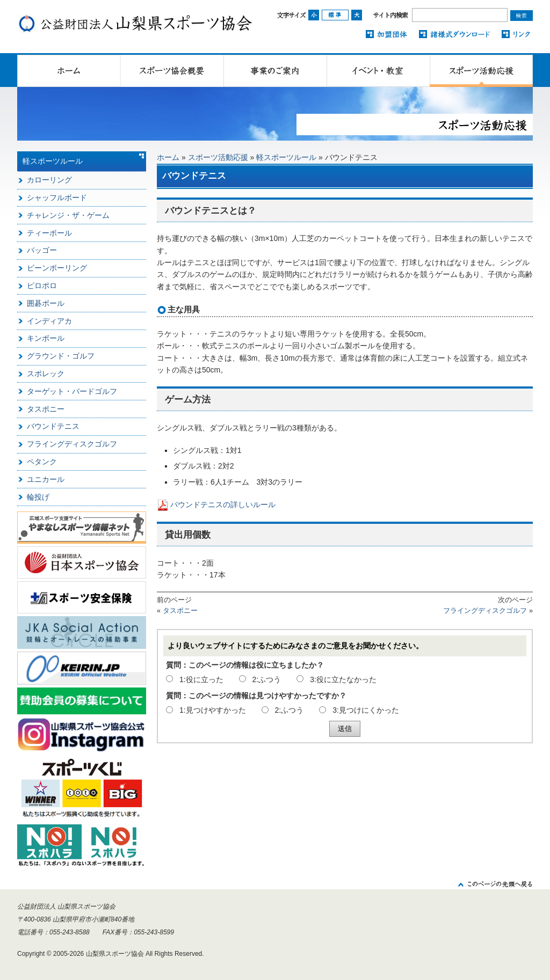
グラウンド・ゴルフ (61, 356)
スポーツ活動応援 (218, 157)
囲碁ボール (46, 303)
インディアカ (49, 321)
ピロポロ (42, 286)
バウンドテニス (53, 426)
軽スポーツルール (286, 157)
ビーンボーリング (57, 268)
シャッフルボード (57, 198)
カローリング (49, 180)
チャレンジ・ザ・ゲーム (68, 215)
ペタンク (42, 462)
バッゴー (42, 250)
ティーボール (49, 233)
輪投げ (38, 497)
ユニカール (46, 479)
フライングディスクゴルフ (485, 611)
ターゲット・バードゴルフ (72, 391)
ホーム (168, 157)
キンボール (46, 338)
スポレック (46, 374)
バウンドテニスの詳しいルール (223, 504)
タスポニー (180, 611)
